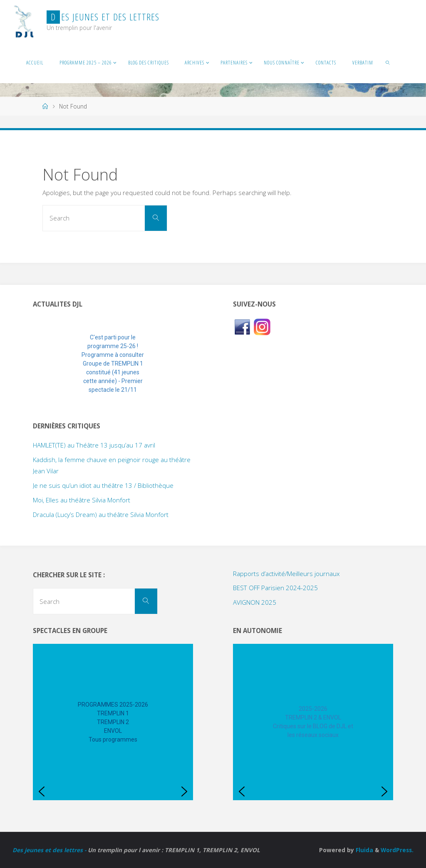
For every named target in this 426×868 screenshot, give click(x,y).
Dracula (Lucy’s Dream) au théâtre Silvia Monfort (101, 514)
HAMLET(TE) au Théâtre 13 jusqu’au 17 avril (94, 445)
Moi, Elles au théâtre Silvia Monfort (82, 500)
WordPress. (397, 850)
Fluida (364, 850)
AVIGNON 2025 (255, 602)
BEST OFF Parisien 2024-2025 (275, 588)
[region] (113, 364)
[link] (388, 62)
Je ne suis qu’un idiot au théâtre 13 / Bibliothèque (103, 485)
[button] (46, 364)
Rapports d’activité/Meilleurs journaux (286, 574)
